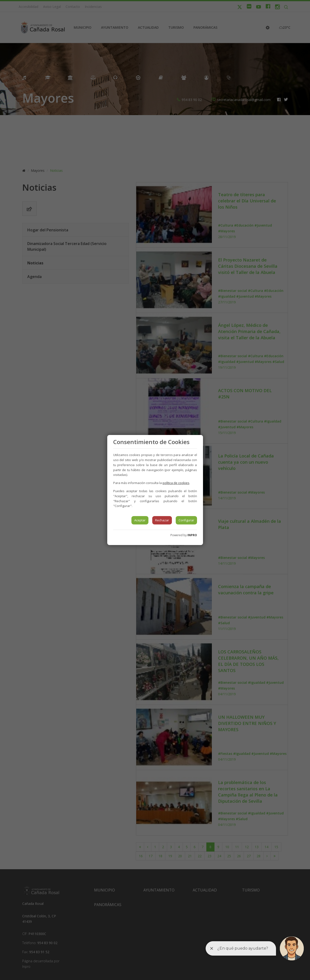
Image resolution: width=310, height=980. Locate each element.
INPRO (192, 535)
